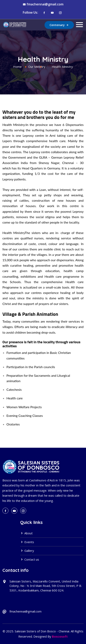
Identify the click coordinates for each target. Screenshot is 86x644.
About (26, 533)
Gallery (27, 551)
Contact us (30, 559)
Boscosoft (60, 636)
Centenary (59, 25)
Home (17, 67)
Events (27, 542)
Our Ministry (37, 67)
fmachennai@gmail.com (45, 4)
